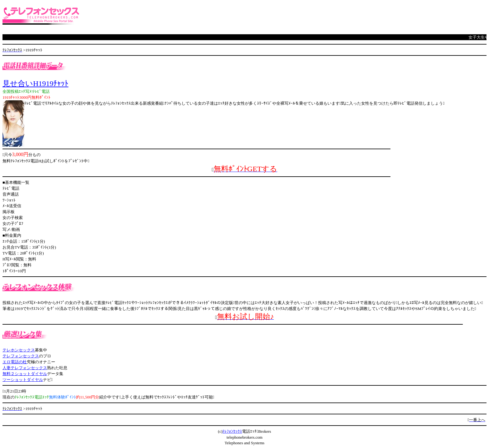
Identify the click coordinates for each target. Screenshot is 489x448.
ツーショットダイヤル (23, 380)
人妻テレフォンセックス (25, 368)
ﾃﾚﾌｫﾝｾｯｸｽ (232, 431)
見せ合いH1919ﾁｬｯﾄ (35, 83)
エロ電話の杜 (15, 362)
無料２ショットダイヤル (25, 374)
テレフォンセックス (21, 356)
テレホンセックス (19, 350)
